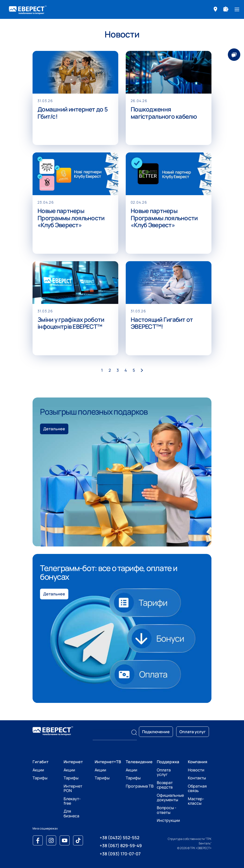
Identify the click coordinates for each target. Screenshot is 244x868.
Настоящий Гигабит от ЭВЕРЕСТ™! (162, 323)
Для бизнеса (71, 813)
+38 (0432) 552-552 (120, 838)
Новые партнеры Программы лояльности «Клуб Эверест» (71, 218)
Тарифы (40, 778)
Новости (196, 770)
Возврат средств (165, 785)
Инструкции (168, 820)
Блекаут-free (72, 801)
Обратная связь (197, 788)
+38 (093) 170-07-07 (120, 854)
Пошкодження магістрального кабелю (164, 113)
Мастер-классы (196, 801)
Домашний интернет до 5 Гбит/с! (73, 113)
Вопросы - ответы (167, 810)
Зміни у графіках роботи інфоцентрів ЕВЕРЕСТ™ (71, 323)
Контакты (197, 778)
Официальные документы (170, 797)
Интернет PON (73, 788)
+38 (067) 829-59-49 (121, 846)
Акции (38, 770)
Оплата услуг (164, 772)
